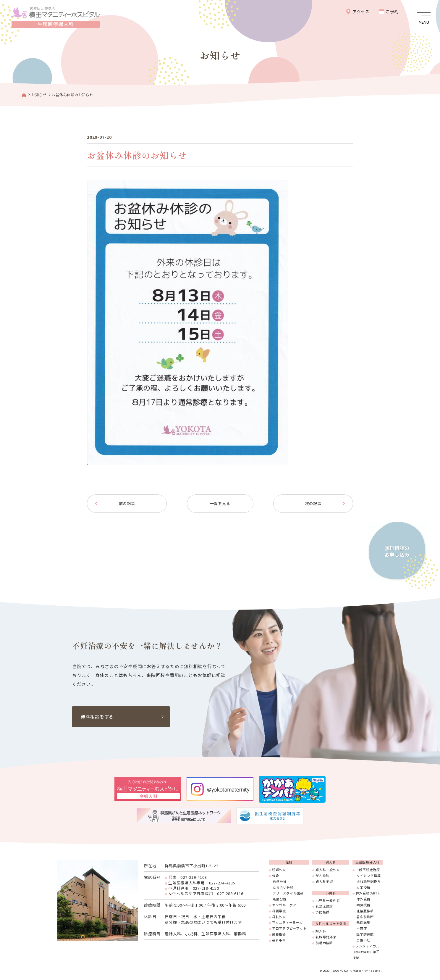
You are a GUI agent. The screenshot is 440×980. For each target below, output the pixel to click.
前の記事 (127, 503)
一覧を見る (220, 503)
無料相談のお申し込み (397, 551)
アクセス (361, 12)
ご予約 (392, 12)
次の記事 (313, 503)
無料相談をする (97, 717)
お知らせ (39, 95)
